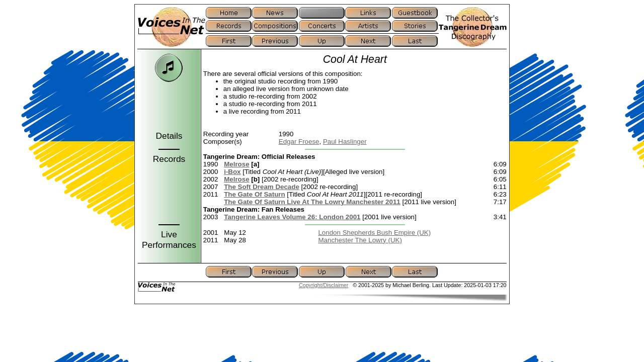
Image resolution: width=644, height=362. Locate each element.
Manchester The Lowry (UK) (360, 240)
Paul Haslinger (345, 142)
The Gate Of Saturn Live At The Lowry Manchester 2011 (312, 202)
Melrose (236, 164)
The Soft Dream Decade (262, 187)
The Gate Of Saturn (254, 194)
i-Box (232, 172)
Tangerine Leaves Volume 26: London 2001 (292, 217)
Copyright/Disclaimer (324, 285)
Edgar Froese (299, 142)
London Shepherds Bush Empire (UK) (374, 233)
